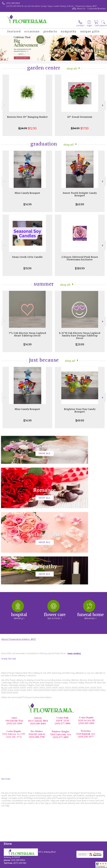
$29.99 (80, 344)
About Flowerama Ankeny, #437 (19, 563)
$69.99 (80, 204)
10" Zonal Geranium (80, 117)
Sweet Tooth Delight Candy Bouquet (80, 194)
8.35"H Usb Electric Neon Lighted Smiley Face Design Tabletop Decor (80, 336)
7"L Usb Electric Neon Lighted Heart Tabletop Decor (27, 334)
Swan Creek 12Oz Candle (27, 257)
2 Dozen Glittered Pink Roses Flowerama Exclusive (80, 258)
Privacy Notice (24, 867)
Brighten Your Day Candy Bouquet (80, 410)
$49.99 (80, 420)
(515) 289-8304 (13, 3)
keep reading (74, 577)
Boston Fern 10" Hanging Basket (27, 117)
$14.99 (27, 204)
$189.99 (80, 268)
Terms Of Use (9, 867)
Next (103, 105)
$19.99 (27, 268)
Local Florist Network (42, 867)
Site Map (58, 867)
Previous (4, 105)
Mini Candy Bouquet (27, 193)
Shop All (72, 68)
